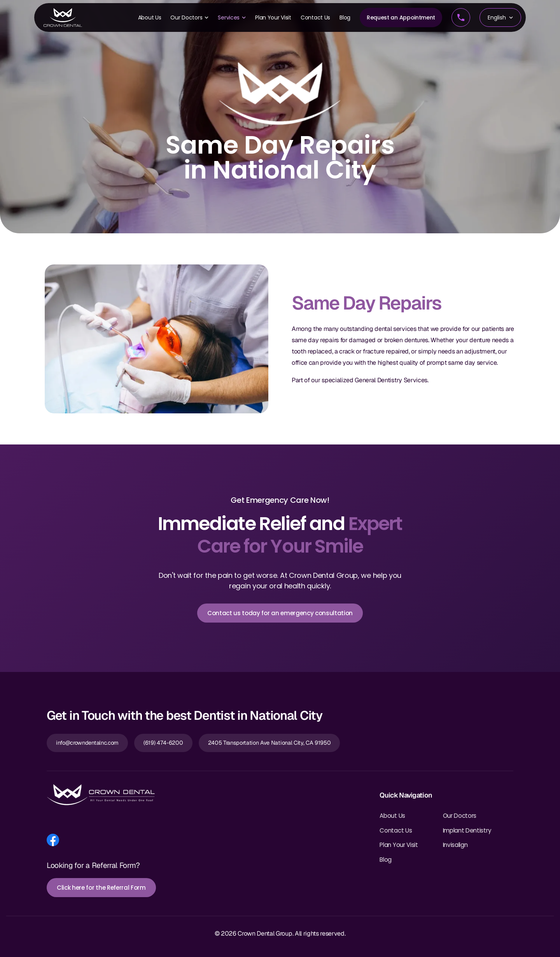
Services (232, 17)
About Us (150, 17)
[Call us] (461, 17)
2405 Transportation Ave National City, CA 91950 (269, 743)
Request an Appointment (401, 17)
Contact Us (315, 17)
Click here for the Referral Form (101, 888)
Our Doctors (189, 17)
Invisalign (455, 845)
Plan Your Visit (273, 17)
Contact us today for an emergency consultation (280, 613)
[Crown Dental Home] (63, 17)
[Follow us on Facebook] (53, 840)
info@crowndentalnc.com (87, 743)
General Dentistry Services (391, 380)
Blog (345, 17)
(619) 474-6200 (163, 743)
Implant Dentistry (467, 830)
